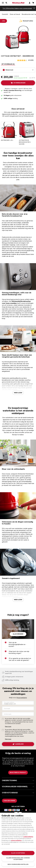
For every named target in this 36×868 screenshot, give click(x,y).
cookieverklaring (28, 837)
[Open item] (2, 137)
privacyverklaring (16, 840)
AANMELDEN (18, 744)
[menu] (3, 3)
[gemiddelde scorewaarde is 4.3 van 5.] (24, 60)
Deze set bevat (15, 14)
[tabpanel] (18, 69)
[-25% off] (4, 21)
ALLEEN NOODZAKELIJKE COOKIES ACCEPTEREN (18, 859)
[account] (30, 3)
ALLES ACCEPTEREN (18, 853)
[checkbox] (3, 719)
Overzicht (5, 14)
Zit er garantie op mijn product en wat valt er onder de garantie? (18, 659)
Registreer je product (18, 773)
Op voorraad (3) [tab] (8, 64)
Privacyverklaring (22, 698)
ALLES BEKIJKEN (18, 634)
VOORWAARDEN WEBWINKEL (18, 787)
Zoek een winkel (9, 801)
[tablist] (8, 64)
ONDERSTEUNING (18, 780)
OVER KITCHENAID (18, 793)
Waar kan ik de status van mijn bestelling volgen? (17, 652)
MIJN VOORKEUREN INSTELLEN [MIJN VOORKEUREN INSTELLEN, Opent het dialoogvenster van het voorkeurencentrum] (18, 864)
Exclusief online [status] (28, 21)
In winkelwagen (18, 83)
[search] (6, 3)
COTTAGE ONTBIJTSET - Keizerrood (17, 56)
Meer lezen (18, 393)
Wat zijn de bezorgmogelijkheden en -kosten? (16, 644)
